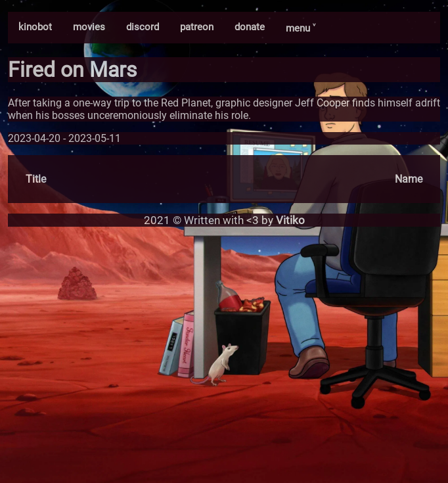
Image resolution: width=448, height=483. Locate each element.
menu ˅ (301, 28)
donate (250, 27)
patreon (197, 27)
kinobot (35, 27)
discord (143, 27)
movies (89, 27)
